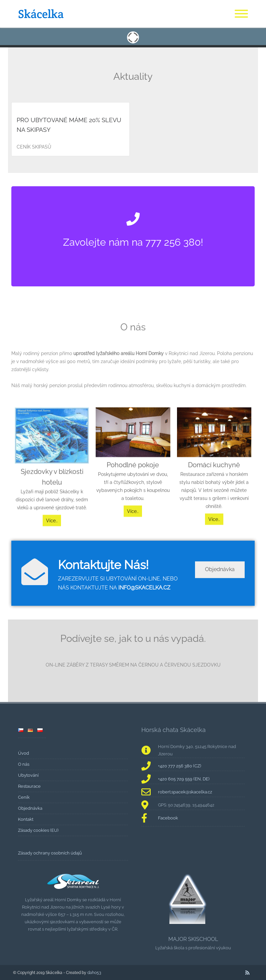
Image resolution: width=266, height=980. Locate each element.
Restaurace (29, 786)
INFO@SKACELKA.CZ (144, 600)
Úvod (23, 753)
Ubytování (28, 775)
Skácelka (41, 14)
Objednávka (220, 582)
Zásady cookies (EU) (38, 830)
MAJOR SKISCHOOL (193, 939)
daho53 (94, 972)
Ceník (24, 797)
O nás (24, 764)
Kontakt (26, 819)
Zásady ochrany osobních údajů (50, 853)
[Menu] (241, 14)
